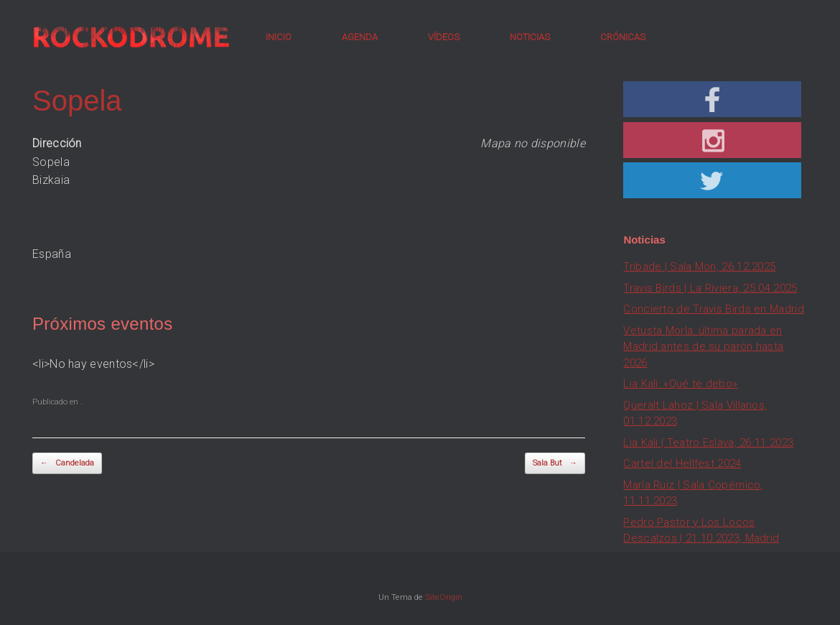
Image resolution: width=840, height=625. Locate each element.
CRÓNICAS (623, 37)
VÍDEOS (444, 37)
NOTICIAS (530, 37)
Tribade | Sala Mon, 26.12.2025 (699, 267)
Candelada (67, 464)
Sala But (555, 464)
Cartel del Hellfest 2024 (682, 463)
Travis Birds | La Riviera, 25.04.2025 (710, 288)
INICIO (279, 37)
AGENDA (360, 37)
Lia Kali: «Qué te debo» (680, 384)
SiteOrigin (444, 597)
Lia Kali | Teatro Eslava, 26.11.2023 (708, 443)
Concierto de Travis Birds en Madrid (714, 309)
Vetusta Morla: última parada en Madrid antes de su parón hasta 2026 (703, 347)
